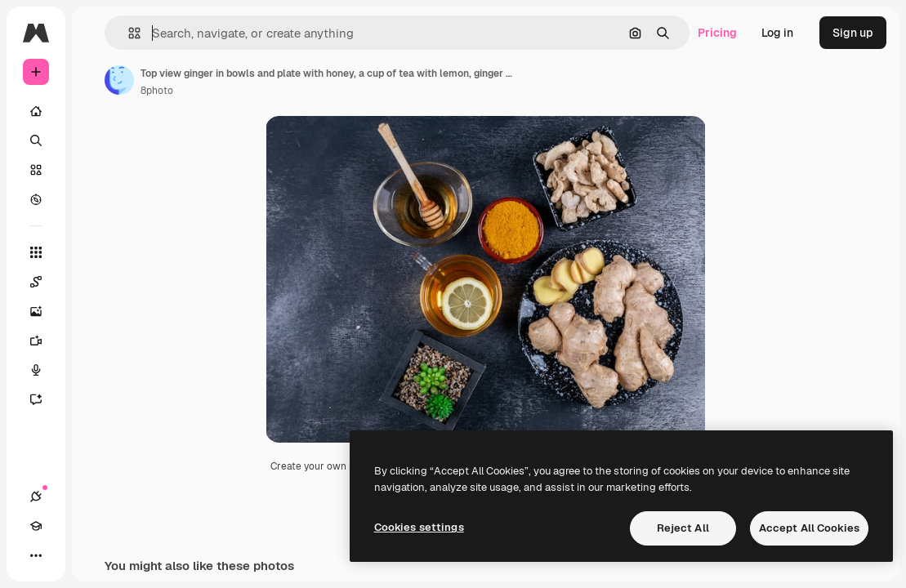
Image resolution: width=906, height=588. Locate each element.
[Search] (36, 140)
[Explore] (36, 199)
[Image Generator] (44, 311)
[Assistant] (44, 399)
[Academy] (36, 526)
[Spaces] (44, 282)
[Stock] (36, 170)
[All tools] (36, 252)
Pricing (717, 33)
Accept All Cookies (809, 528)
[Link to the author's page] (119, 80)
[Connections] (36, 497)
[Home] (36, 111)
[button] (128, 33)
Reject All (683, 528)
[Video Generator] (44, 341)
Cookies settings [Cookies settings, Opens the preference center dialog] (419, 527)
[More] (36, 555)
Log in (777, 33)
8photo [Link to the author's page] (157, 91)
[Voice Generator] (44, 370)
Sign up (853, 33)
